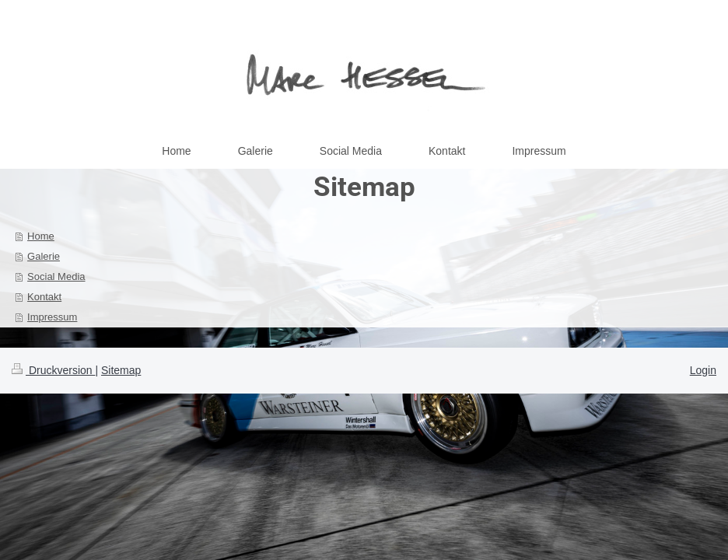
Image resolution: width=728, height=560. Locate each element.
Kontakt (44, 297)
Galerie (44, 256)
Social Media (56, 276)
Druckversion (53, 370)
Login (703, 370)
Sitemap (121, 370)
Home (41, 236)
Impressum (52, 317)
